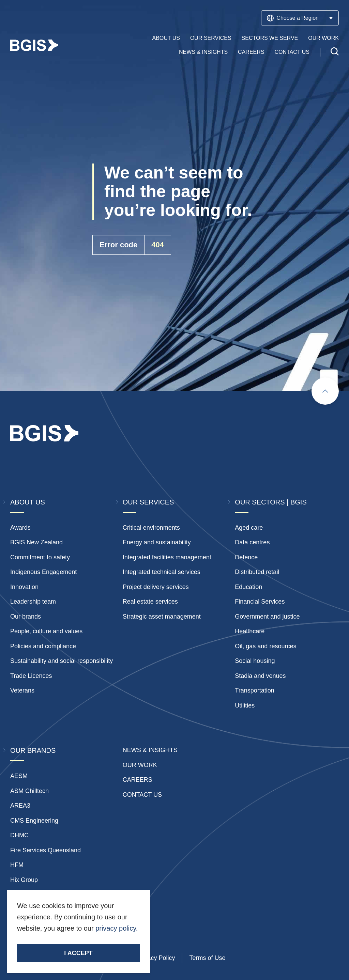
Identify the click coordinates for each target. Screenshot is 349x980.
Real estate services (150, 602)
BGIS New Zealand (36, 542)
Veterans (22, 690)
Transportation (254, 690)
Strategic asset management (162, 617)
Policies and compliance (43, 646)
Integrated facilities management (167, 557)
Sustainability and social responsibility (62, 661)
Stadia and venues (260, 676)
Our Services (211, 38)
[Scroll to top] (325, 391)
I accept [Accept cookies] (78, 953)
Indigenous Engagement (43, 572)
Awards (20, 528)
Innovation (24, 587)
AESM (19, 776)
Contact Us (292, 52)
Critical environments (151, 528)
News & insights (150, 750)
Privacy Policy (156, 958)
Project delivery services (156, 587)
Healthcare (250, 631)
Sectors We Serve (270, 38)
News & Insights (203, 52)
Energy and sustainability (157, 542)
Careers (251, 52)
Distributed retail (257, 572)
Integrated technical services (162, 572)
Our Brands (33, 750)
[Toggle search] (335, 52)
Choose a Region (300, 18)
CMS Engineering (34, 821)
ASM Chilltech (29, 791)
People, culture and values (46, 631)
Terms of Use (207, 958)
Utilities (245, 705)
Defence (246, 557)
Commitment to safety (40, 557)
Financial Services (260, 602)
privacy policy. (117, 928)
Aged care (249, 528)
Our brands (26, 617)
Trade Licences (31, 676)
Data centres (252, 542)
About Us (166, 38)
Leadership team (33, 602)
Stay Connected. (43, 940)
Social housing (255, 661)
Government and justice (267, 617)
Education (248, 587)
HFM (17, 865)
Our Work (323, 38)
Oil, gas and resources (265, 646)
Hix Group (24, 880)
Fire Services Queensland (45, 850)
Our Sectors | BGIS (271, 502)
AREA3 (20, 806)
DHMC (19, 835)
